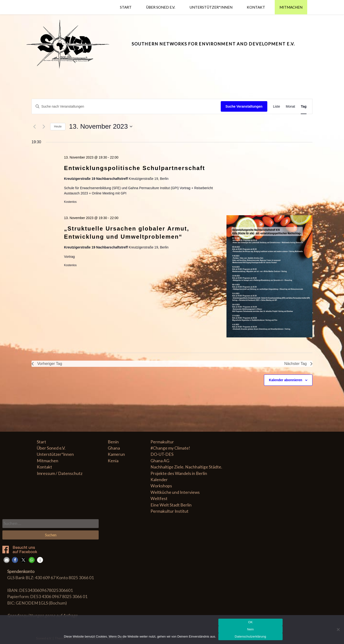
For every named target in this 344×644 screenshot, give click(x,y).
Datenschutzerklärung (250, 636)
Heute (58, 127)
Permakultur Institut (169, 511)
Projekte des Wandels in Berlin (179, 473)
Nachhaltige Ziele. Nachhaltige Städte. (186, 467)
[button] (7, 560)
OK (250, 622)
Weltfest (159, 498)
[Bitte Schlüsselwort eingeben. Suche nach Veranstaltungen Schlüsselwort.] (126, 107)
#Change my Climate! (170, 448)
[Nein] (338, 629)
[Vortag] (34, 127)
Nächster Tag (298, 364)
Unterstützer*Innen (211, 7)
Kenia (113, 461)
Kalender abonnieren (286, 380)
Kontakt (256, 7)
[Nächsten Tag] (44, 127)
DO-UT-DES (162, 454)
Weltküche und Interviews (175, 492)
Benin (113, 442)
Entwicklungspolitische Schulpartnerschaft (135, 168)
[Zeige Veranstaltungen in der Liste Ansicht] (277, 107)
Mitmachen (291, 7)
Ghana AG (160, 461)
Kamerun (116, 454)
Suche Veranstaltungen (244, 106)
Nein (250, 629)
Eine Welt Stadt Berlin (171, 505)
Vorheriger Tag (47, 364)
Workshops (161, 486)
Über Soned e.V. (161, 7)
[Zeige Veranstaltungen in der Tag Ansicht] (304, 107)
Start (126, 7)
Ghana (114, 448)
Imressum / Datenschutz (60, 473)
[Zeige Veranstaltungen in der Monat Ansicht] (290, 107)
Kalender (159, 480)
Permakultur (162, 442)
